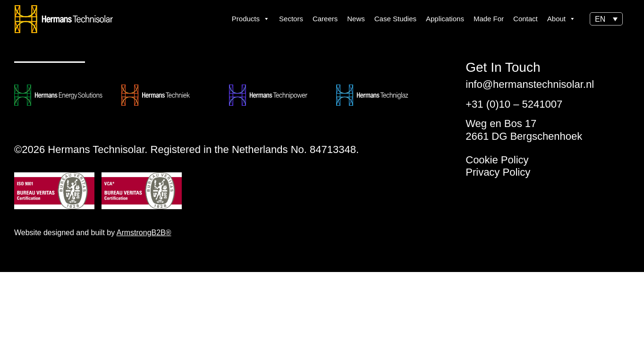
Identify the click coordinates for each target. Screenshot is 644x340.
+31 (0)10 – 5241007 (514, 104)
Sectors (291, 19)
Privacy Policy (498, 172)
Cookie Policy (497, 160)
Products (251, 19)
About (561, 19)
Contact (525, 19)
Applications (445, 19)
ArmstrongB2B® (144, 233)
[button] (606, 19)
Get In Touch (503, 68)
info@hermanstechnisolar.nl (530, 84)
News (356, 19)
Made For (489, 19)
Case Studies (395, 19)
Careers (325, 19)
